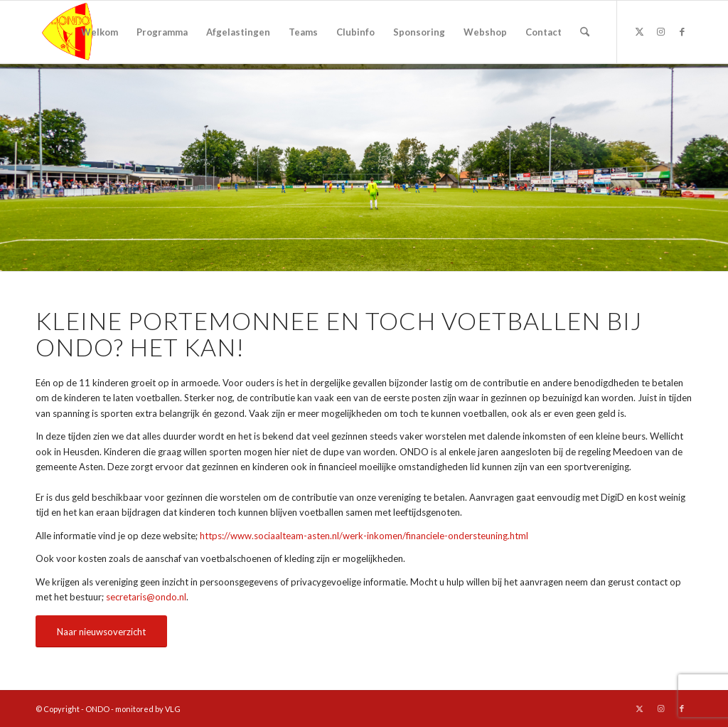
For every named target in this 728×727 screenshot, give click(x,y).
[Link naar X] (639, 31)
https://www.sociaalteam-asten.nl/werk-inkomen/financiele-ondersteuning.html (364, 536)
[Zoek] (585, 32)
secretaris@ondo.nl (146, 597)
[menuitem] (100, 32)
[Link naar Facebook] (682, 31)
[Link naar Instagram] (660, 31)
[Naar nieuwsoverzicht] (101, 632)
